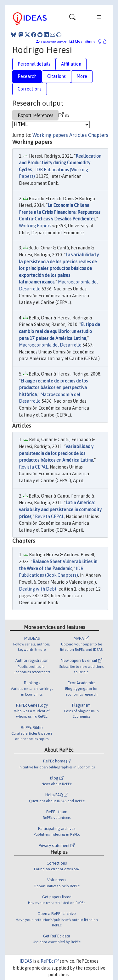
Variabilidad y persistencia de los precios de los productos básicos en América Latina (56, 453)
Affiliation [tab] (71, 64)
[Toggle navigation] (72, 19)
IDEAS (26, 961)
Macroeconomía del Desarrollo (50, 345)
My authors (82, 42)
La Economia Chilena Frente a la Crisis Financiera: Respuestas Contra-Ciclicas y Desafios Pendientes (60, 212)
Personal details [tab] (34, 64)
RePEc (50, 961)
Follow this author (54, 42)
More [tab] (82, 76)
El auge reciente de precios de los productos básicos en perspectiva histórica (53, 388)
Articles (78, 135)
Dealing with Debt (38, 589)
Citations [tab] (56, 76)
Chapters (98, 135)
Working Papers (35, 226)
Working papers (50, 135)
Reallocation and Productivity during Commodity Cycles (60, 163)
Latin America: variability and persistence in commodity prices (60, 509)
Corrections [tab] (30, 89)
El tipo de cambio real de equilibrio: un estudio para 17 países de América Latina (59, 331)
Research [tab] (27, 76)
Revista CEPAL (33, 467)
